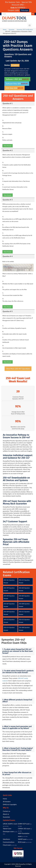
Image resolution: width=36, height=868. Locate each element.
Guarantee (6, 817)
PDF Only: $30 (14, 88)
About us (6, 814)
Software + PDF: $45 (17, 79)
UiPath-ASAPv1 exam (10, 824)
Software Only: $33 (17, 84)
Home (5, 29)
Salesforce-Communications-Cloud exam (9, 842)
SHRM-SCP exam (24, 824)
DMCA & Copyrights (10, 804)
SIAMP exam (22, 839)
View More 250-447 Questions (18, 369)
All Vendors (7, 802)
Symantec (12, 29)
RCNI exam (22, 842)
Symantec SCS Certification (25, 29)
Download (15, 65)
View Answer (8, 146)
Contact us (6, 811)
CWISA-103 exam (24, 829)
